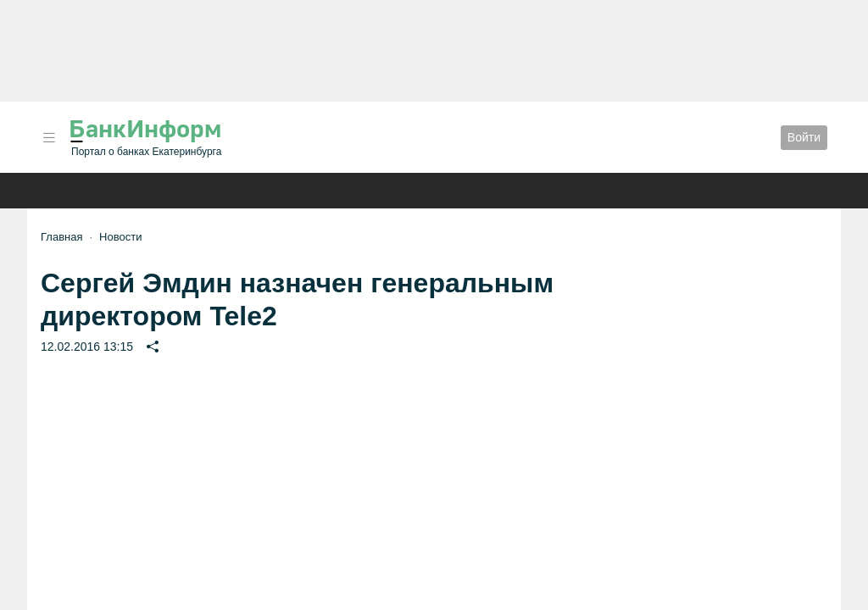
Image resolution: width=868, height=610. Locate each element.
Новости (120, 237)
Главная (61, 237)
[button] (49, 138)
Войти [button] (804, 137)
